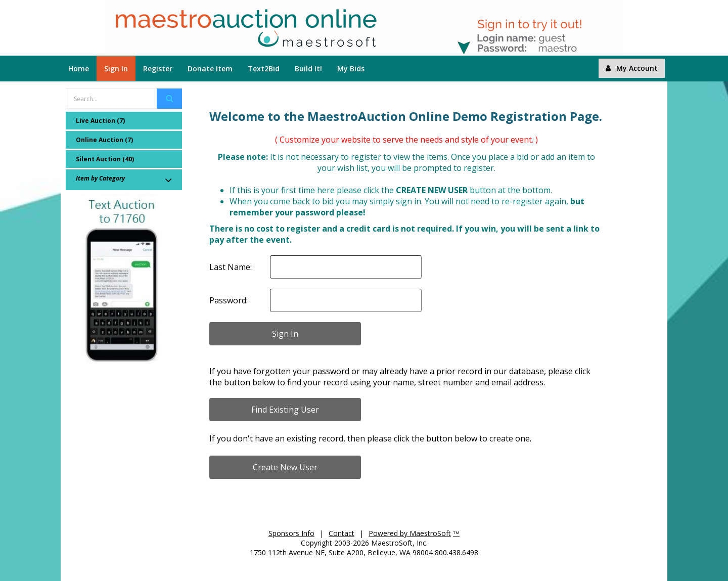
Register (158, 69)
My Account (632, 68)
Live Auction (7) (100, 121)
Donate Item (210, 69)
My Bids (351, 69)
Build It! (308, 69)
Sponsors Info (291, 533)
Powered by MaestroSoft (410, 533)
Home (79, 69)
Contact (342, 533)
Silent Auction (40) (105, 159)
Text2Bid (264, 69)
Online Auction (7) (104, 140)
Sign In (116, 69)
